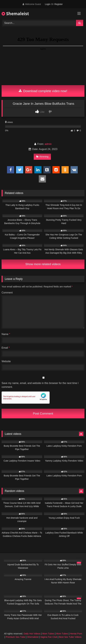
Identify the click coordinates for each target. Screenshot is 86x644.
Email (6, 348)
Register (58, 4)
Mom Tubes (48, 634)
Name (6, 334)
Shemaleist (15, 14)
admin (48, 144)
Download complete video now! (43, 91)
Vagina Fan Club (49, 637)
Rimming (42, 157)
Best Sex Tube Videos (70, 637)
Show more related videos (43, 264)
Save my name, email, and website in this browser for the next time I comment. (40, 385)
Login (48, 4)
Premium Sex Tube (15, 637)
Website (6, 361)
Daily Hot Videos (32, 634)
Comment (7, 293)
